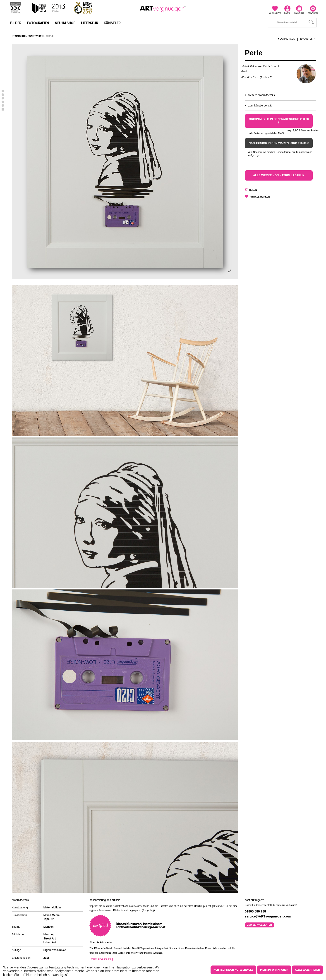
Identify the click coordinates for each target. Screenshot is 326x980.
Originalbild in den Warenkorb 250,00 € (279, 121)
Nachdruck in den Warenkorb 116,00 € (279, 143)
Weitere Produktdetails (262, 95)
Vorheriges (286, 39)
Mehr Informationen (274, 970)
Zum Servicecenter (259, 925)
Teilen (253, 190)
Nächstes (308, 39)
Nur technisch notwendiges (233, 970)
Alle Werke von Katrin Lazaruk (279, 175)
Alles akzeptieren (307, 970)
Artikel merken (260, 197)
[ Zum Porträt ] (101, 959)
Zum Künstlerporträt (260, 106)
